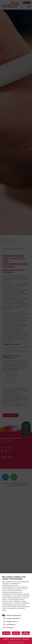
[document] (16, 595)
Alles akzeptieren (26, 633)
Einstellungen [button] (26, 639)
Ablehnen (16, 633)
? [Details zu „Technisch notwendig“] (23, 615)
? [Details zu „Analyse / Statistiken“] (22, 618)
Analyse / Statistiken (13, 618)
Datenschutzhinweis (15, 639)
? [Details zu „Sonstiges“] (16, 628)
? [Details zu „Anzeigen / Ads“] (19, 621)
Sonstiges (9, 628)
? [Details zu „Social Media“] (18, 624)
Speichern (6, 633)
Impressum (6, 639)
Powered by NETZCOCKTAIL (16, 642)
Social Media (10, 625)
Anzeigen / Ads (11, 621)
